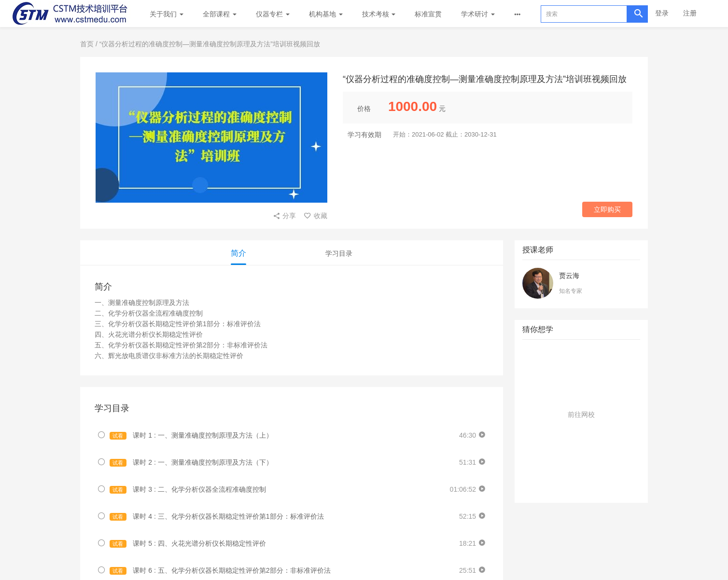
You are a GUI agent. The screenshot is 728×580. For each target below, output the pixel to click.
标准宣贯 (428, 14)
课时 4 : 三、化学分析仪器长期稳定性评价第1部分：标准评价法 (217, 517)
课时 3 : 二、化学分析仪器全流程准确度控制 (188, 490)
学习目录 (339, 253)
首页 (87, 44)
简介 (238, 253)
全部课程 (220, 14)
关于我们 (167, 14)
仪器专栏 (273, 14)
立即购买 (607, 209)
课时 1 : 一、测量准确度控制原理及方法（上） (191, 435)
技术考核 (379, 14)
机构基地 (326, 14)
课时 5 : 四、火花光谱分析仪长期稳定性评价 (188, 544)
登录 (662, 13)
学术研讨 (478, 14)
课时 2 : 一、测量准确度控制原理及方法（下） (191, 463)
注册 (690, 13)
